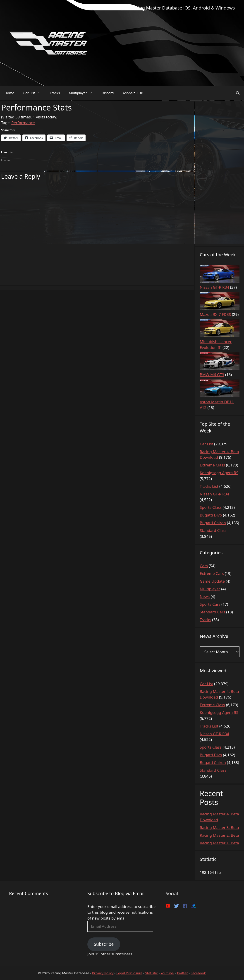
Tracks (55, 93)
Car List (34, 93)
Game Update (212, 581)
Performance (23, 123)
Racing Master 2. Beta (219, 835)
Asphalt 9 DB (133, 93)
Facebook (198, 973)
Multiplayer (83, 93)
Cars (204, 566)
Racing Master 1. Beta (219, 843)
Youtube (167, 973)
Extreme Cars (212, 573)
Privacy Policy (103, 973)
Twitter (182, 973)
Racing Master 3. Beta (219, 827)
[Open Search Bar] (238, 93)
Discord (108, 93)
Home (9, 93)
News (205, 597)
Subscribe (104, 944)
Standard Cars (212, 612)
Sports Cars (210, 604)
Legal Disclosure (129, 973)
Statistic (151, 973)
